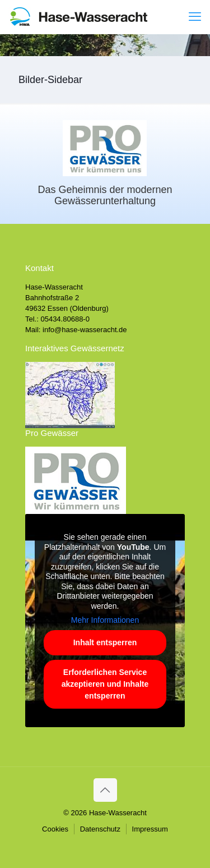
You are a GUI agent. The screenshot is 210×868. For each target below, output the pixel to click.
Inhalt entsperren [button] (105, 642)
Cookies (55, 829)
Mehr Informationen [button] (105, 621)
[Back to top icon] (105, 790)
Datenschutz (100, 829)
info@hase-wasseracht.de (85, 330)
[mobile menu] (195, 17)
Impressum (150, 829)
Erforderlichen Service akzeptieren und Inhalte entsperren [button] (105, 684)
